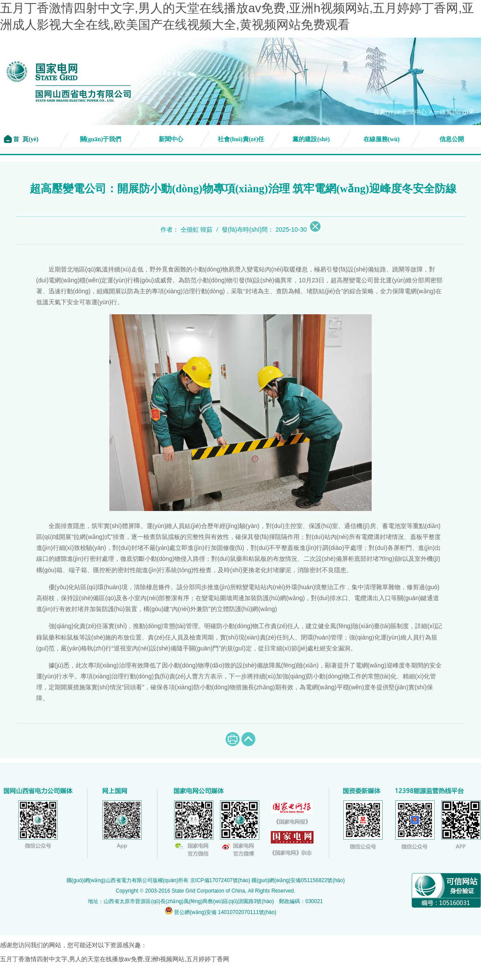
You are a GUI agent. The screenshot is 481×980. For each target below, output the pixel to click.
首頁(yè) (385, 112)
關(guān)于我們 (101, 139)
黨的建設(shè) (311, 139)
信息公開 (452, 139)
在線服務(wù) (382, 139)
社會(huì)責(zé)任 (241, 139)
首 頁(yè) (25, 139)
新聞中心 (415, 112)
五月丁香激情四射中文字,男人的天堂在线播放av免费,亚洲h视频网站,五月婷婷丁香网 (115, 959)
